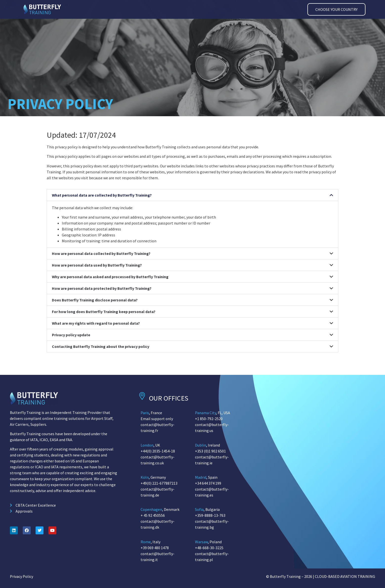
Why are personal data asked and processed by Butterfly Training (110, 277)
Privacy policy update (71, 335)
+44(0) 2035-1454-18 (158, 451)
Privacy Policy (21, 576)
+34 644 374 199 (208, 483)
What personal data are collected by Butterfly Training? (102, 195)
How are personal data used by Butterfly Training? (97, 265)
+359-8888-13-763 (210, 515)
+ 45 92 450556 (153, 515)
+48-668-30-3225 (209, 548)
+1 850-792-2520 (209, 419)
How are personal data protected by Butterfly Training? (102, 289)
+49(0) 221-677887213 (159, 483)
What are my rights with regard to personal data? (96, 323)
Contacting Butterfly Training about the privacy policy (101, 347)
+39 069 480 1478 (155, 548)
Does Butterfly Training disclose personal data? (95, 300)
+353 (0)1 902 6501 (210, 451)
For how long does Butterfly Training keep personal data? (104, 312)
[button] (192, 195)
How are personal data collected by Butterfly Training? (101, 254)
